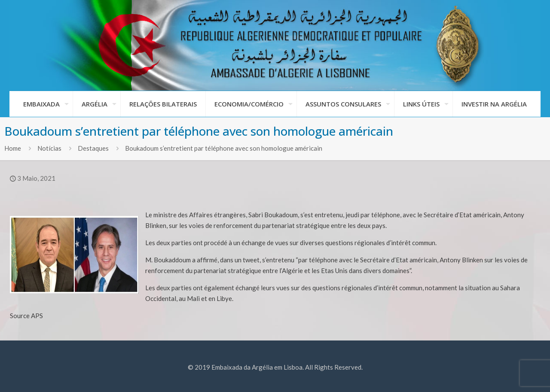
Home (13, 148)
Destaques (93, 148)
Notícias (49, 148)
